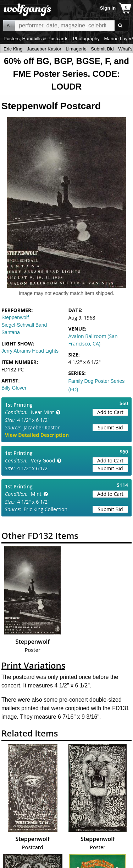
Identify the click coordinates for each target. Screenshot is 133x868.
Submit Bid (102, 49)
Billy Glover (14, 388)
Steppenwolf (15, 317)
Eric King (13, 49)
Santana (11, 332)
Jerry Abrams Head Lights (30, 351)
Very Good (43, 460)
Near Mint (42, 412)
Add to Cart (110, 412)
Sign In (108, 8)
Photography (86, 39)
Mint (36, 494)
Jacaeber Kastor (44, 49)
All (9, 26)
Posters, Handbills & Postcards (36, 39)
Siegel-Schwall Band (24, 325)
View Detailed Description (37, 435)
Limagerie (76, 49)
